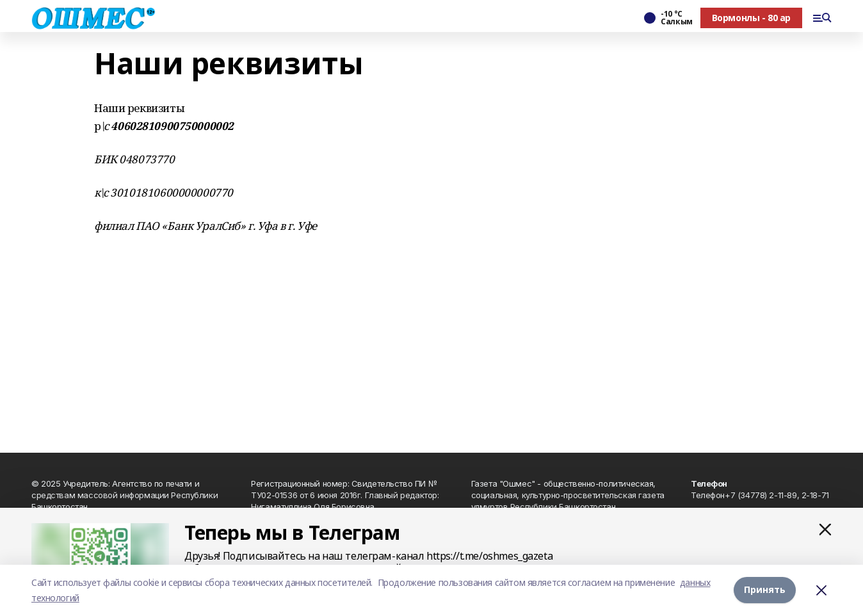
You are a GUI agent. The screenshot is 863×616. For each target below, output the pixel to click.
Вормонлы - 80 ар (751, 18)
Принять (765, 590)
